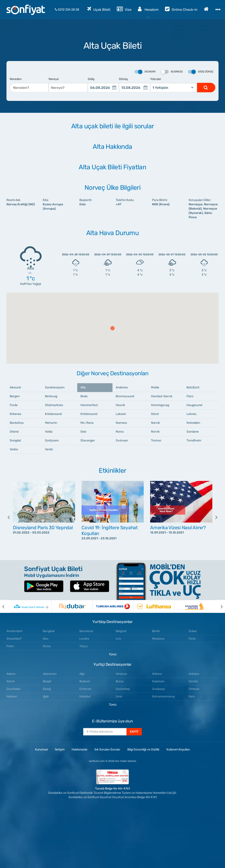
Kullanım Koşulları (178, 749)
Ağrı (82, 674)
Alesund (15, 387)
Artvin (11, 681)
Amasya (121, 674)
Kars (192, 696)
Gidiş (91, 79)
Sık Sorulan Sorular (107, 749)
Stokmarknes (54, 405)
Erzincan (85, 689)
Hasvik (120, 405)
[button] (112, 328)
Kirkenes (15, 414)
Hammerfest (89, 405)
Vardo (49, 449)
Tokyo (83, 646)
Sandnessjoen (55, 387)
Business (172, 72)
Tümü (113, 654)
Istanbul (85, 696)
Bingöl (47, 681)
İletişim (60, 749)
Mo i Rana (87, 423)
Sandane (193, 432)
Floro (190, 396)
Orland (14, 432)
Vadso (14, 449)
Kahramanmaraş (163, 696)
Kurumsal (41, 749)
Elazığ (47, 689)
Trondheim (194, 440)
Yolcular (156, 79)
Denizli (193, 681)
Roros (120, 432)
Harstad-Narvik (162, 396)
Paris (192, 639)
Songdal (15, 440)
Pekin (10, 646)
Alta (83, 387)
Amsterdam (14, 631)
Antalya (194, 674)
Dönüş (123, 79)
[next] (213, 517)
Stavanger (88, 440)
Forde (14, 405)
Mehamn (51, 423)
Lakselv (121, 414)
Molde (155, 387)
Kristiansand (53, 414)
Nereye (54, 79)
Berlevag (51, 396)
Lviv (119, 639)
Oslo (83, 432)
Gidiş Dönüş (201, 72)
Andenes (122, 387)
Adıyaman (50, 674)
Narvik (155, 423)
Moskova (158, 639)
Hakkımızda (79, 749)
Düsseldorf (14, 639)
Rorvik (155, 432)
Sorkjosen (52, 440)
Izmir (119, 696)
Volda (49, 432)
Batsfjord (193, 387)
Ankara (157, 674)
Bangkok (49, 631)
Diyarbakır (13, 689)
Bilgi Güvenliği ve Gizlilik (143, 749)
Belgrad (121, 631)
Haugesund (194, 405)
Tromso (156, 440)
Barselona (86, 631)
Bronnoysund (125, 396)
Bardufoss (17, 423)
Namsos (121, 423)
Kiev (46, 639)
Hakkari (12, 696)
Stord (155, 414)
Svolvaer (122, 440)
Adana (11, 674)
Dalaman (158, 681)
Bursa (120, 681)
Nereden (16, 79)
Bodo (84, 396)
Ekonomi (145, 72)
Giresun (194, 689)
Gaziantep (123, 689)
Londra (84, 639)
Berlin (156, 631)
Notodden (193, 423)
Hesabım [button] (148, 9)
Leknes (191, 414)
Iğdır (46, 696)
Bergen (15, 396)
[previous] (12, 517)
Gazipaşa (158, 689)
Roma (47, 646)
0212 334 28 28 (67, 10)
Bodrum (85, 681)
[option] (44, 517)
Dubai (193, 631)
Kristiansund (89, 414)
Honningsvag (160, 405)
